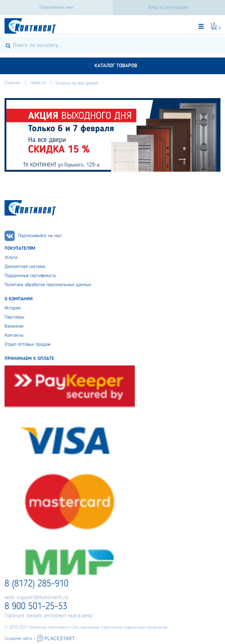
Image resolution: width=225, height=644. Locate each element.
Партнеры (14, 317)
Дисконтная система (25, 267)
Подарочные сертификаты (30, 276)
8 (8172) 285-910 (36, 584)
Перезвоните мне (56, 8)
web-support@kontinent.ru (36, 598)
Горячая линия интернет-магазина (48, 616)
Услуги (11, 258)
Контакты (14, 335)
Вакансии (14, 326)
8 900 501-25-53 (36, 607)
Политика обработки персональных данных (48, 285)
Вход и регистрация (169, 8)
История (13, 308)
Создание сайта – (20, 639)
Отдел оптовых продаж (28, 345)
